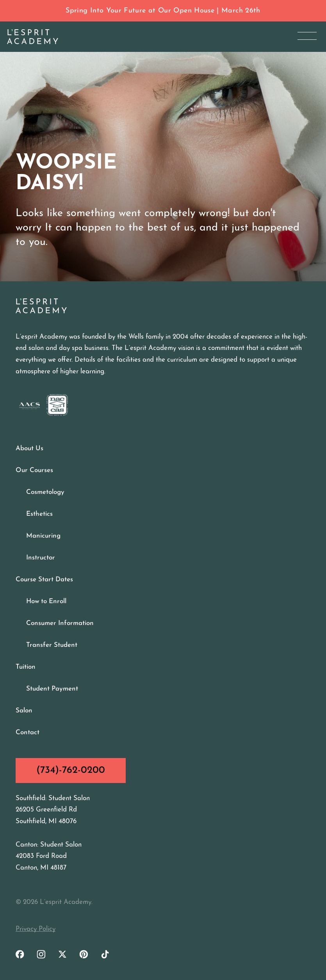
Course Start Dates (44, 580)
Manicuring (43, 536)
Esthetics (39, 514)
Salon (24, 711)
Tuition (26, 667)
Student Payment (52, 689)
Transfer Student (52, 645)
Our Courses (34, 470)
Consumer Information (60, 623)
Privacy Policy (36, 929)
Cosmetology (45, 492)
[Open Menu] (307, 36)
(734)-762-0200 (71, 770)
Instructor (41, 558)
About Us (29, 448)
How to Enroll (46, 601)
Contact (28, 732)
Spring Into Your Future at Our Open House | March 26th (163, 11)
